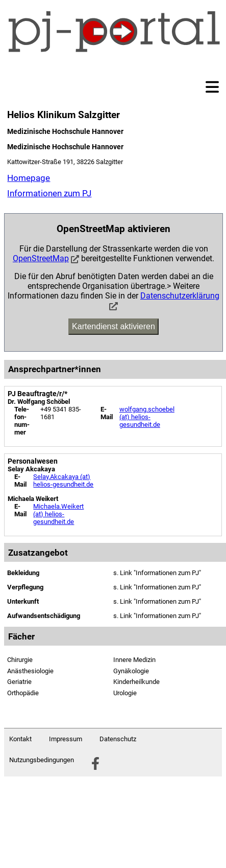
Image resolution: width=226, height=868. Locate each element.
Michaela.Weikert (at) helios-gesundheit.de (58, 514)
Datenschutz (118, 739)
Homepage (29, 178)
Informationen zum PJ (49, 193)
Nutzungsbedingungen (42, 760)
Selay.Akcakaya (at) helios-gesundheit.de (63, 481)
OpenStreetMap (41, 258)
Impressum (66, 739)
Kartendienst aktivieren (114, 326)
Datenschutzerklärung (180, 296)
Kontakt (20, 739)
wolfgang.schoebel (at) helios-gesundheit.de (147, 417)
